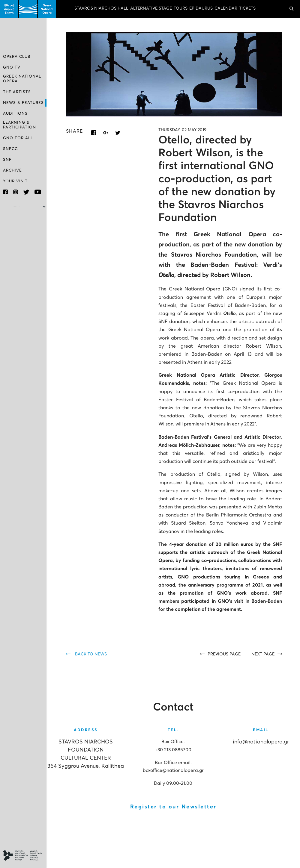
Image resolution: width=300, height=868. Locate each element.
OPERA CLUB (17, 57)
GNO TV (12, 68)
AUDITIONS (15, 114)
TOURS (181, 8)
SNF (7, 159)
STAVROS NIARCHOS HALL (101, 8)
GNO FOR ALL (18, 138)
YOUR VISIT (15, 181)
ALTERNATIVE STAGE (151, 8)
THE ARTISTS (17, 92)
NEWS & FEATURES (23, 103)
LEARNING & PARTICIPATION (19, 125)
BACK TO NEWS (91, 654)
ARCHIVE (12, 170)
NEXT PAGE (263, 654)
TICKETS (247, 8)
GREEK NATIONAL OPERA (22, 79)
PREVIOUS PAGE (225, 654)
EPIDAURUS (201, 8)
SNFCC (10, 149)
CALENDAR (226, 8)
